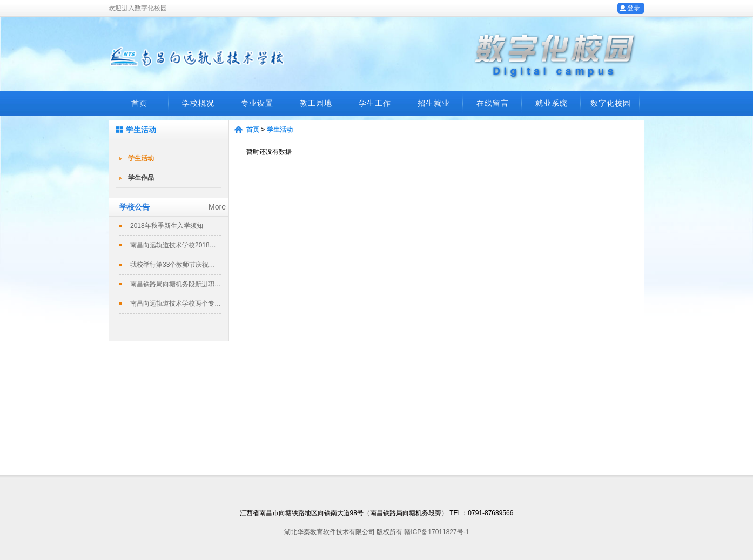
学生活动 (141, 158)
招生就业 (434, 103)
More (217, 207)
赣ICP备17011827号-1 (436, 532)
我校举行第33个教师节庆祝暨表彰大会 (176, 265)
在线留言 (493, 103)
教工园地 (316, 103)
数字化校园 (611, 103)
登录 (634, 8)
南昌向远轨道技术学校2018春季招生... (176, 245)
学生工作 (375, 103)
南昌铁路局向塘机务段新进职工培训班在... (176, 284)
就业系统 (552, 103)
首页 (139, 103)
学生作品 (141, 178)
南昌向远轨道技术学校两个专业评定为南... (176, 303)
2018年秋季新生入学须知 (167, 226)
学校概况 (198, 103)
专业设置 (257, 103)
